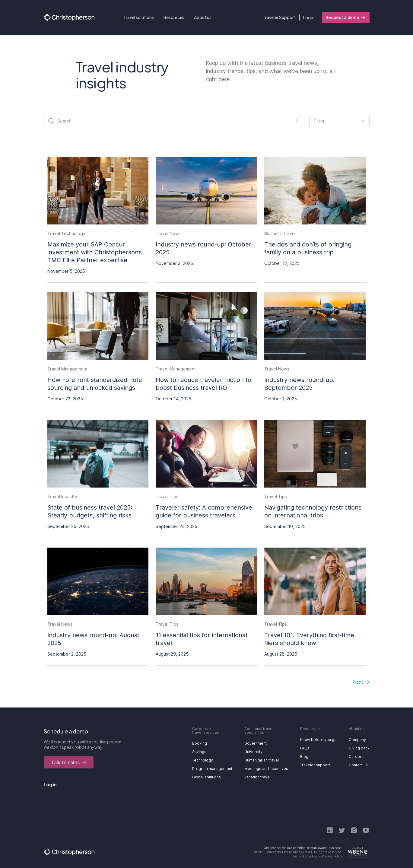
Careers (356, 757)
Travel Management (67, 369)
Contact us (358, 765)
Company (357, 740)
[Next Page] (358, 682)
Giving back (359, 748)
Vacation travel (257, 777)
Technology (203, 760)
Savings (199, 752)
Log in (309, 17)
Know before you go (318, 740)
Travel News (168, 233)
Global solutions (206, 777)
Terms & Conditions (307, 856)
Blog (304, 757)
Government (256, 743)
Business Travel (280, 233)
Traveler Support (279, 17)
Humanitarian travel (262, 760)
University (253, 752)
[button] (139, 17)
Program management (212, 769)
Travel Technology (66, 233)
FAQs (305, 748)
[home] (69, 17)
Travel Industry (62, 496)
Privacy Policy (332, 856)
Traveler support (315, 765)
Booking (200, 743)
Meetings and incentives (266, 769)
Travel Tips (167, 496)
